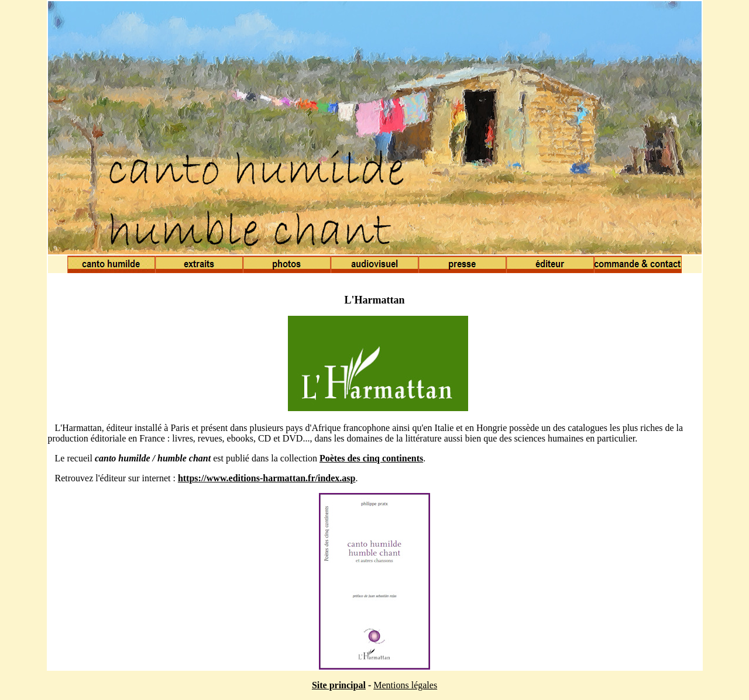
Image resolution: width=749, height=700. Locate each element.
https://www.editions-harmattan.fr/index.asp (267, 478)
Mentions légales (405, 685)
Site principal (339, 685)
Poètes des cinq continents (371, 458)
